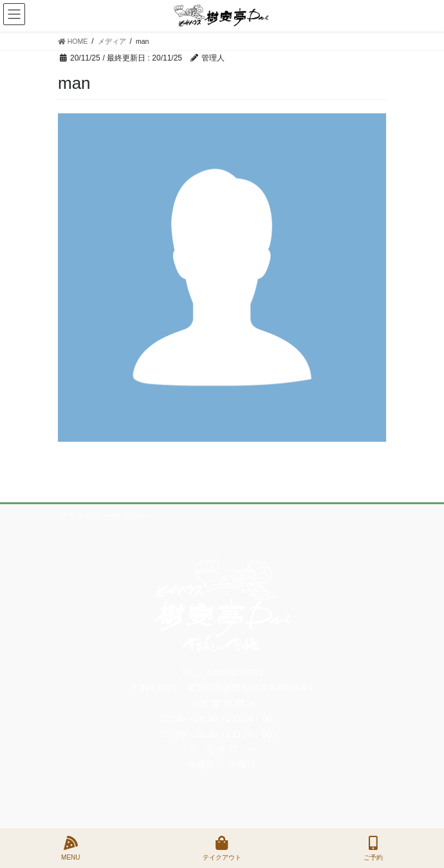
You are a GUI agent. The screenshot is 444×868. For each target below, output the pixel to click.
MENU (70, 848)
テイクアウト (222, 848)
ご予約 (373, 848)
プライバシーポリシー (103, 516)
